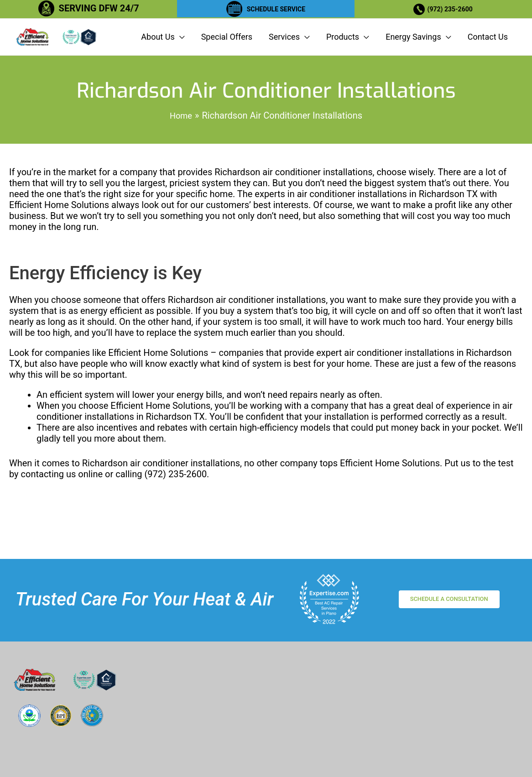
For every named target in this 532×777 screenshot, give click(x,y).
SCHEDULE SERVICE (276, 8)
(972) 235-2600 (453, 8)
